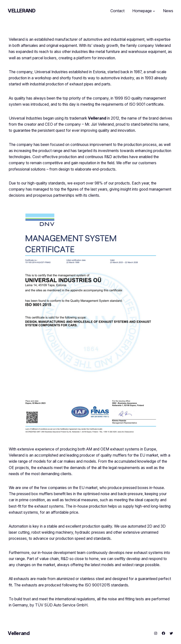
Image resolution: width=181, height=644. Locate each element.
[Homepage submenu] (154, 11)
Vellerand (22, 11)
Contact (117, 11)
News (168, 11)
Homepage (142, 11)
